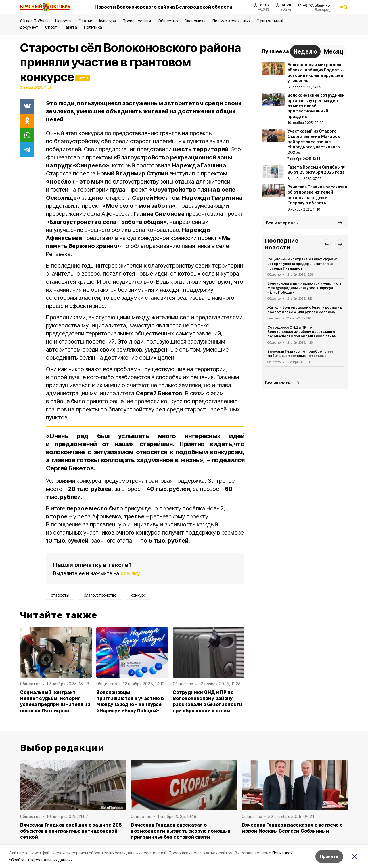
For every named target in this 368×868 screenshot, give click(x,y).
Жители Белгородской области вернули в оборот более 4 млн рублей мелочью (305, 310)
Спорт (51, 27)
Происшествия (137, 21)
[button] (326, 244)
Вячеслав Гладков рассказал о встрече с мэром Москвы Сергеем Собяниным (292, 828)
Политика (93, 27)
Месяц (334, 51)
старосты (60, 595)
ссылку (130, 573)
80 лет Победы (34, 21)
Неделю (305, 51)
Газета (70, 27)
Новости (63, 21)
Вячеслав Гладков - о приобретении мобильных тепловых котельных (300, 354)
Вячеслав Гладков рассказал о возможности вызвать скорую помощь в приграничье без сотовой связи (181, 831)
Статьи (85, 21)
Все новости (278, 383)
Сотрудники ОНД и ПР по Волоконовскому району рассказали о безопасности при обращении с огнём (208, 701)
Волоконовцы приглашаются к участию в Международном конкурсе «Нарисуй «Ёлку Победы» (130, 701)
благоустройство (100, 595)
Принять (329, 856)
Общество (168, 21)
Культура (108, 21)
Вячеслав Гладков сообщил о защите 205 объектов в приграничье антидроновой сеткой (71, 831)
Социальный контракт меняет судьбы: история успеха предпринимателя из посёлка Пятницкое (55, 701)
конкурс (138, 595)
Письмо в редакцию (231, 21)
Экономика (195, 21)
